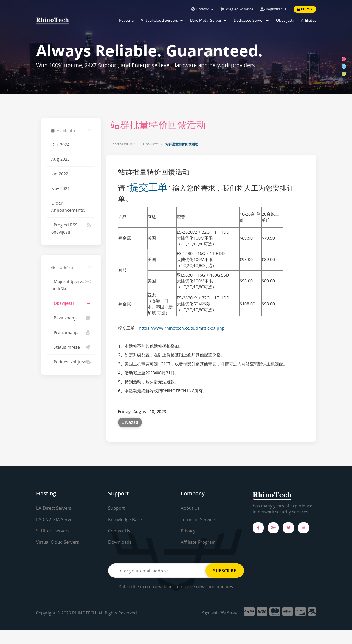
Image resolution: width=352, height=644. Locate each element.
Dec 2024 (60, 145)
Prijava (305, 9)
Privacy (189, 531)
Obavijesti (285, 20)
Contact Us (121, 531)
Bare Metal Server (208, 20)
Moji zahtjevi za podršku (71, 285)
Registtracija (273, 9)
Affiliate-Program (200, 542)
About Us (191, 508)
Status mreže (71, 347)
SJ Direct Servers (55, 531)
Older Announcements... (69, 207)
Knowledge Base (127, 519)
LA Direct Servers (55, 508)
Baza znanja (71, 318)
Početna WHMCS (123, 144)
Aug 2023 (61, 159)
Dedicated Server (251, 20)
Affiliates (309, 20)
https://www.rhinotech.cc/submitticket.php (182, 328)
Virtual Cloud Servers (162, 20)
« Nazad (130, 422)
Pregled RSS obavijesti (71, 228)
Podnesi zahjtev (71, 362)
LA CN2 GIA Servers (58, 519)
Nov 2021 (61, 189)
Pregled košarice (237, 9)
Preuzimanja (71, 333)
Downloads (121, 542)
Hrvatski (202, 9)
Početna (126, 20)
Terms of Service (199, 519)
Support (117, 508)
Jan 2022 (60, 174)
